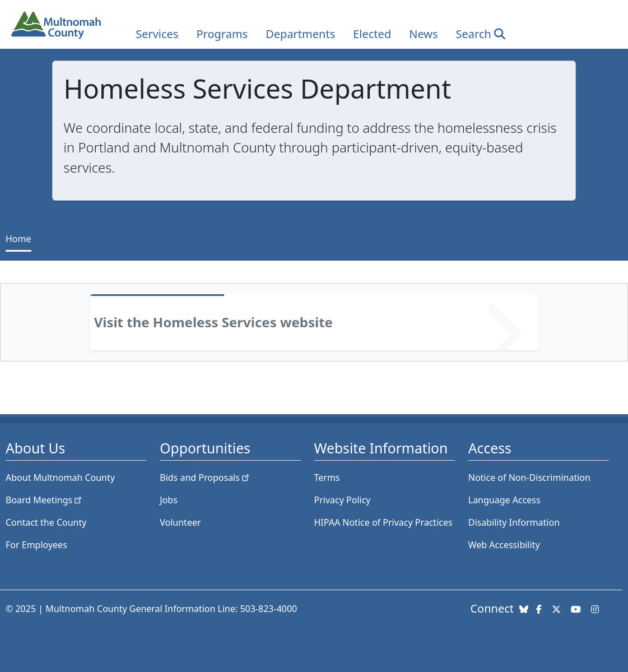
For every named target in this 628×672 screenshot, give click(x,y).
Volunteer (180, 522)
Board (45, 500)
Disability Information (514, 522)
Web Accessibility (504, 545)
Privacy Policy (343, 500)
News (423, 34)
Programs (222, 34)
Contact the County (46, 522)
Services (157, 34)
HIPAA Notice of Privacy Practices (383, 522)
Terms (327, 478)
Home (18, 239)
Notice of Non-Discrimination (529, 478)
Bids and (205, 478)
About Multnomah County (60, 478)
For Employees (36, 545)
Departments (300, 34)
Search (474, 34)
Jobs (169, 500)
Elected (372, 34)
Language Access (504, 500)
